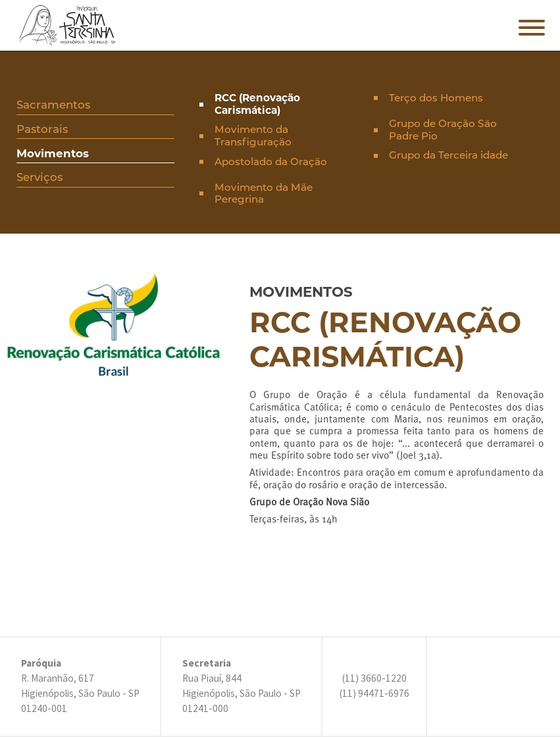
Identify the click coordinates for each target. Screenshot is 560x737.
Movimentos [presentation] (53, 153)
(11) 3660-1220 (374, 678)
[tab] (96, 106)
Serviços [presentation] (39, 177)
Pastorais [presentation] (42, 129)
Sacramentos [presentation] (53, 105)
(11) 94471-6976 (374, 693)
